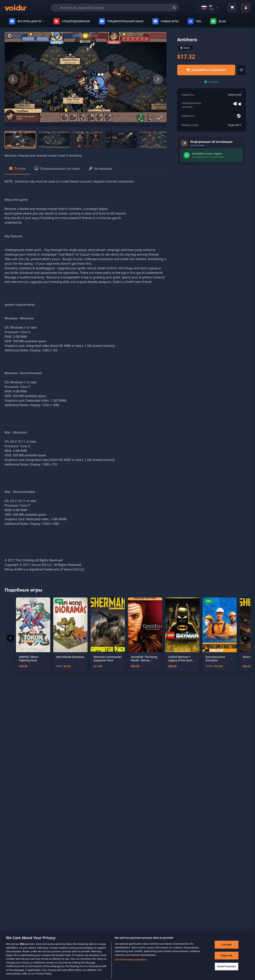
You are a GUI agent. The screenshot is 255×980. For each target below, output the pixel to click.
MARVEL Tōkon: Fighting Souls (29, 659)
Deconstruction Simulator (215, 659)
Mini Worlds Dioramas (70, 657)
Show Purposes (227, 972)
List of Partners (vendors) (131, 966)
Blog (218, 21)
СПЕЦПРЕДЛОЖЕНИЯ (72, 21)
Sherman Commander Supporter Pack (108, 659)
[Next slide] (158, 79)
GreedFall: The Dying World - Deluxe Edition (144, 659)
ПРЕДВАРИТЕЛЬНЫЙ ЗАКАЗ (121, 21)
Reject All (227, 961)
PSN (194, 21)
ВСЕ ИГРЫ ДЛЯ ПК (27, 21)
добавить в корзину (206, 70)
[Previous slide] (13, 79)
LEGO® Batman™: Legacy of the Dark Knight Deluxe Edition (182, 659)
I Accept (227, 951)
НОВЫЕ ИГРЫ (165, 21)
